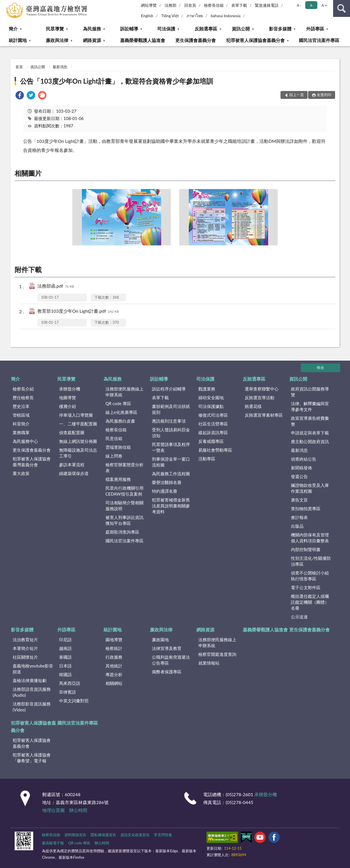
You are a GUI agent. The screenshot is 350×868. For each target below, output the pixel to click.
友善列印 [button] (324, 95)
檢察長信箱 (214, 5)
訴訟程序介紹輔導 (169, 389)
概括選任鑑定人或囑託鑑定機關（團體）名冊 (310, 602)
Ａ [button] (311, 5)
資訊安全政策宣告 (135, 835)
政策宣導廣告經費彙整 (310, 421)
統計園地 (18, 40)
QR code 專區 (118, 403)
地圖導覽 (68, 398)
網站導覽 (149, 5)
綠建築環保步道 (74, 473)
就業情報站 (209, 663)
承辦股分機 (70, 389)
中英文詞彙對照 (74, 701)
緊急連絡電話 (267, 5)
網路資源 (92, 40)
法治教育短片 (25, 640)
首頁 (19, 67)
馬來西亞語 (70, 683)
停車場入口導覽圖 (76, 415)
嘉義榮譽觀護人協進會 (143, 40)
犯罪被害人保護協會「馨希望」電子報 (32, 758)
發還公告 (299, 476)
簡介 (13, 29)
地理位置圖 (53, 810)
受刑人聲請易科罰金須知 (171, 433)
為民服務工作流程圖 (171, 474)
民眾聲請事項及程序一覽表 (171, 447)
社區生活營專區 (213, 424)
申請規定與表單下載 (310, 433)
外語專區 (315, 29)
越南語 (65, 648)
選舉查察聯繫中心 (262, 389)
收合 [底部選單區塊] (320, 367)
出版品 (297, 526)
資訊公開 (241, 29)
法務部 (170, 5)
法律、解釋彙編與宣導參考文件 (310, 406)
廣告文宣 (299, 500)
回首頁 (190, 5)
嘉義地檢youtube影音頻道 (33, 669)
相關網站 (114, 683)
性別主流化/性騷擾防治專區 (311, 561)
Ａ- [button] (299, 5)
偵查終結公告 (304, 459)
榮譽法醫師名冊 (167, 482)
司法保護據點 (211, 406)
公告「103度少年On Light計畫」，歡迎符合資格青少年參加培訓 (116, 81)
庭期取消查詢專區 (122, 532)
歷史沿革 (21, 406)
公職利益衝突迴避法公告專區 (171, 660)
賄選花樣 (253, 406)
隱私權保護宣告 (103, 835)
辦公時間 (78, 810)
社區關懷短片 (25, 657)
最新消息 (60, 67)
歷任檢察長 (23, 398)
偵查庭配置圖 (72, 432)
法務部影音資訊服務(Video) (32, 707)
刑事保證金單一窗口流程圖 (171, 462)
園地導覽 (114, 640)
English (147, 16)
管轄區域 (21, 415)
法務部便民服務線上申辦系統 (124, 392)
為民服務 (92, 29)
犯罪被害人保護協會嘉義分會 (255, 40)
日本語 (65, 666)
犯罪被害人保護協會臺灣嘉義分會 (32, 462)
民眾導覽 (55, 29)
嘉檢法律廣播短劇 (30, 680)
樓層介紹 (68, 406)
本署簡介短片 (25, 648)
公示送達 (299, 617)
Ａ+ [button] (324, 5)
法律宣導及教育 (167, 648)
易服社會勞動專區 (215, 450)
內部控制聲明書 (306, 549)
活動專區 (207, 459)
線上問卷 (114, 456)
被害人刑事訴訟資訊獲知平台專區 (124, 520)
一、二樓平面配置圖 (78, 424)
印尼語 (65, 640)
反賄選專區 (206, 29)
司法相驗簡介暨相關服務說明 (124, 506)
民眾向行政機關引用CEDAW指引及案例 (124, 491)
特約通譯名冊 (165, 491)
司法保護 (166, 29)
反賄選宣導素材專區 (264, 415)
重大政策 (21, 473)
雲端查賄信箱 (118, 447)
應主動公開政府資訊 (310, 441)
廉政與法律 (57, 40)
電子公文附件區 (306, 587)
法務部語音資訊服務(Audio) (32, 692)
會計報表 (299, 517)
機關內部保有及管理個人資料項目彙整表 (310, 538)
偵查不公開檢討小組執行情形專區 (310, 576)
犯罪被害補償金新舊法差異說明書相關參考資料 (171, 506)
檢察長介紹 (23, 389)
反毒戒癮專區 (211, 441)
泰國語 (65, 657)
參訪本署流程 (72, 465)
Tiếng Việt (170, 16)
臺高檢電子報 (53, 843)
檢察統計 (114, 648)
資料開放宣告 (75, 835)
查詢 (342, 8)
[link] (20, 96)
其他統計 (114, 666)
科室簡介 (21, 424)
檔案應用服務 (118, 479)
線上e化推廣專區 (121, 412)
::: (5, 4)
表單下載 (239, 5)
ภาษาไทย (195, 16)
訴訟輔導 (129, 29)
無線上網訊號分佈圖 (78, 441)
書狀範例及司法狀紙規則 (171, 409)
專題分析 (114, 674)
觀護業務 (207, 389)
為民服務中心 (25, 441)
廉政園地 (160, 640)
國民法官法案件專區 (319, 40)
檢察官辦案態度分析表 (124, 468)
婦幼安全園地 (211, 398)
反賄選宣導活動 (260, 398)
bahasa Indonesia (226, 16)
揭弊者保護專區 (167, 672)
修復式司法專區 (213, 415)
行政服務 (114, 657)
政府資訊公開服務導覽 (310, 392)
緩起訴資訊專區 (213, 432)
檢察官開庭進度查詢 (217, 654)
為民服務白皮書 (120, 421)
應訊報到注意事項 (169, 421)
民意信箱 (114, 438)
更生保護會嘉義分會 (196, 40)
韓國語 (65, 674)
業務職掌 (21, 432)
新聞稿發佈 (301, 468)
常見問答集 (163, 835)
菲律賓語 (68, 692)
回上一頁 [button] (297, 95)
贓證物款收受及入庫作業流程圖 (310, 488)
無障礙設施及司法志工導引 (78, 453)
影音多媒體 (280, 29)
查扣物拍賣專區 (306, 509)
